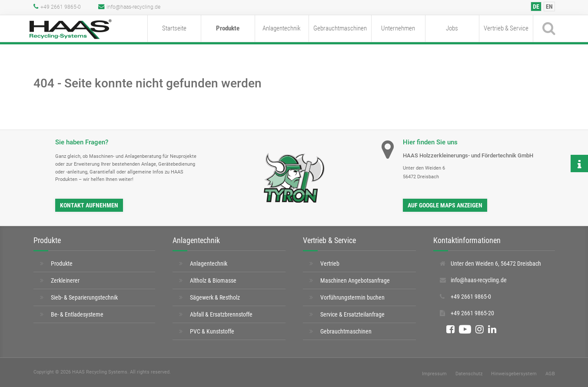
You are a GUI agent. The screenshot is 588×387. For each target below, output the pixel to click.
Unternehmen (398, 28)
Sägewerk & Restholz (215, 297)
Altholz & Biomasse (213, 280)
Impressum (434, 374)
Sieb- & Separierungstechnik (84, 297)
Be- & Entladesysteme (77, 314)
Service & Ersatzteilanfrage (352, 314)
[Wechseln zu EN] (549, 7)
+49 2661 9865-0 (57, 7)
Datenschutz (469, 374)
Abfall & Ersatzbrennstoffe (221, 314)
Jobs (452, 28)
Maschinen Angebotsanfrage (355, 280)
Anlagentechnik (282, 28)
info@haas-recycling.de (129, 7)
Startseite (174, 28)
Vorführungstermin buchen (352, 297)
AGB (550, 374)
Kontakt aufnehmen (89, 205)
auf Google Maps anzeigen (445, 205)
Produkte (228, 28)
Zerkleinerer (65, 280)
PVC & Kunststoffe (212, 331)
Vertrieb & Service (506, 28)
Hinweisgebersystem (514, 374)
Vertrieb (330, 264)
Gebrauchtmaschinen (340, 28)
